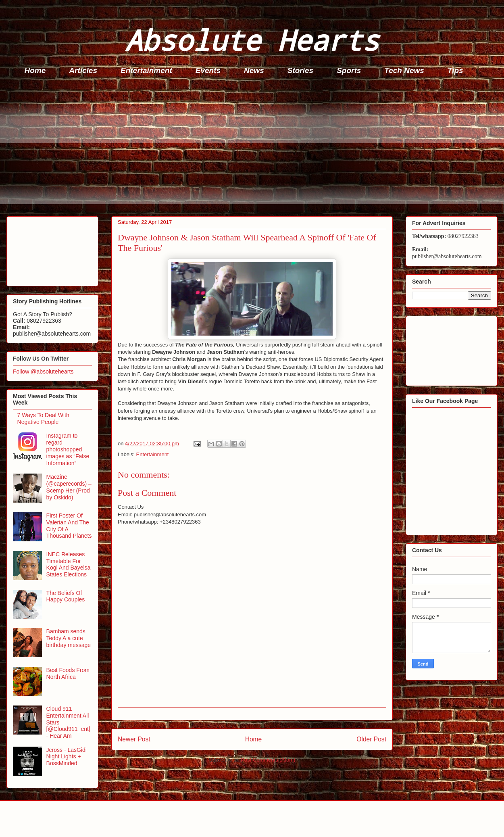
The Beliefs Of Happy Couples (66, 596)
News (254, 70)
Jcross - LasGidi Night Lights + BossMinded (67, 757)
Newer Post (134, 739)
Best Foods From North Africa (68, 673)
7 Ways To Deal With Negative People (43, 418)
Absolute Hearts (252, 40)
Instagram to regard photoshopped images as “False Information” (68, 449)
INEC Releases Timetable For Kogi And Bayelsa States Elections (69, 564)
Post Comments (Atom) (268, 760)
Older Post (371, 739)
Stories (300, 70)
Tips (455, 70)
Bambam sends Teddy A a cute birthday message (69, 638)
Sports (349, 70)
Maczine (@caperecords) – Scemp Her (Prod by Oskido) (69, 487)
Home (35, 70)
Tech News (404, 70)
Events (208, 70)
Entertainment (146, 70)
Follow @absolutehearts (43, 372)
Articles (83, 70)
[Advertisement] (254, 148)
